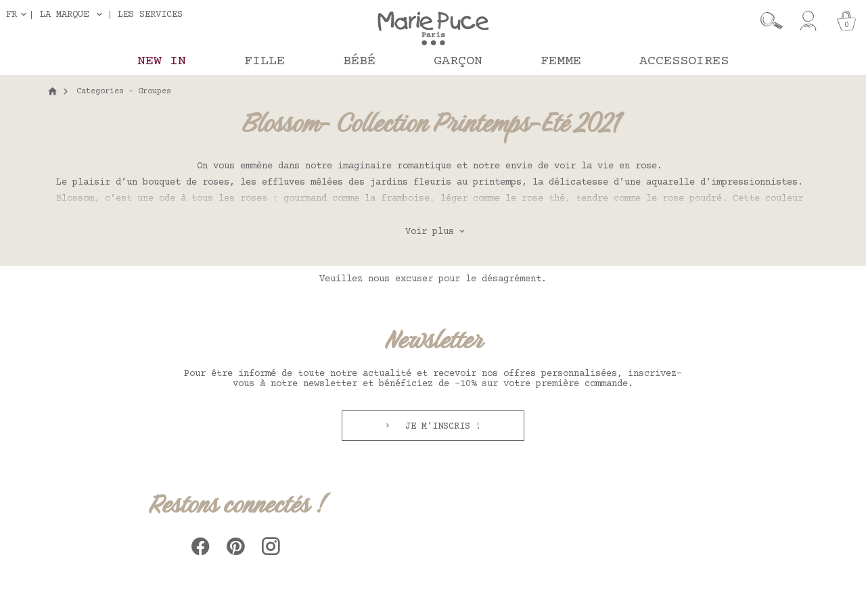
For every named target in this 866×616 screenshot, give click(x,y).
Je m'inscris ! (440, 427)
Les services (150, 15)
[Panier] (846, 21)
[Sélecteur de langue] (19, 15)
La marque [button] (64, 15)
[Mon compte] (808, 21)
